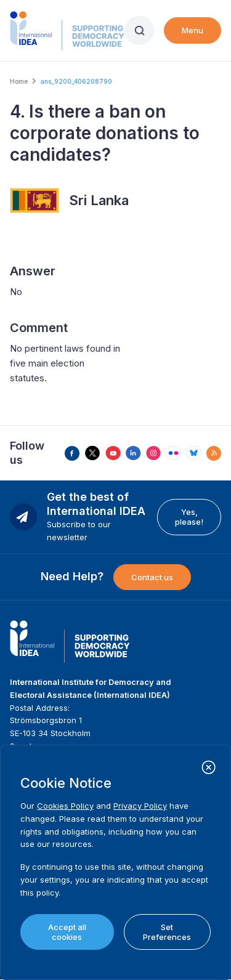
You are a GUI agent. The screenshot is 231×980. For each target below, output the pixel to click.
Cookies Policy (65, 806)
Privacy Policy (140, 806)
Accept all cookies (67, 932)
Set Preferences (167, 932)
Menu (192, 30)
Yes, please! (189, 517)
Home (19, 81)
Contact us (152, 577)
